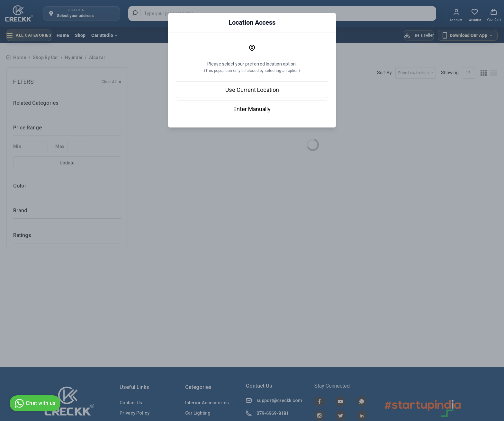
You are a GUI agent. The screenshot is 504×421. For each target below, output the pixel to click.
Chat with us (34, 403)
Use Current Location (252, 90)
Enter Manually (252, 109)
